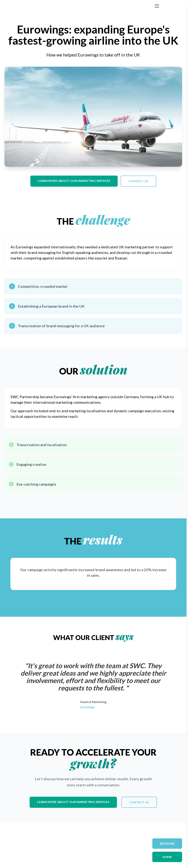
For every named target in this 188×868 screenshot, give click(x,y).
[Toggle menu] (157, 6)
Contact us (138, 181)
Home (167, 857)
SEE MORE (167, 843)
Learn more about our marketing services (74, 181)
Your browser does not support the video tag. (93, 117)
